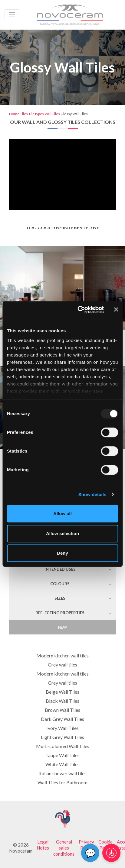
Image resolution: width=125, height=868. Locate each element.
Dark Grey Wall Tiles (62, 719)
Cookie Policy (105, 845)
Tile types (36, 114)
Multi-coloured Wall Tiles (63, 746)
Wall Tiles (52, 114)
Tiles (24, 114)
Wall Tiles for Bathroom (62, 782)
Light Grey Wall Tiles (62, 737)
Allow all (62, 513)
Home (14, 114)
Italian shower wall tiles (62, 773)
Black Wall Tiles (62, 701)
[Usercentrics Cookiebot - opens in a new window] (79, 310)
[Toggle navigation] (12, 15)
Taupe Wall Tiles (62, 755)
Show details (92, 494)
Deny (62, 553)
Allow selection (62, 533)
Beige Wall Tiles (62, 692)
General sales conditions (64, 848)
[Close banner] (116, 310)
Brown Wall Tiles (62, 710)
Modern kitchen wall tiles (62, 655)
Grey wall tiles (62, 665)
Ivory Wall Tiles (62, 728)
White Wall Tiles (62, 764)
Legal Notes (43, 845)
